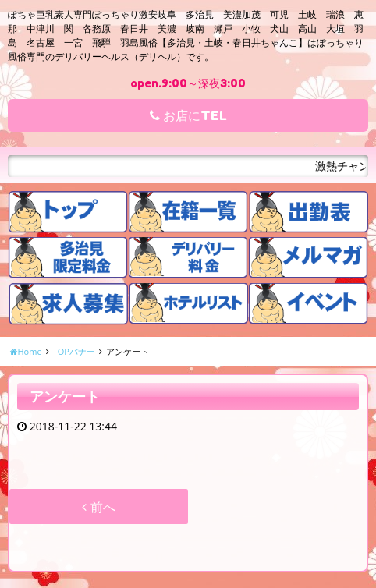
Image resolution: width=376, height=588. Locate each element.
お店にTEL (188, 115)
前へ (98, 507)
